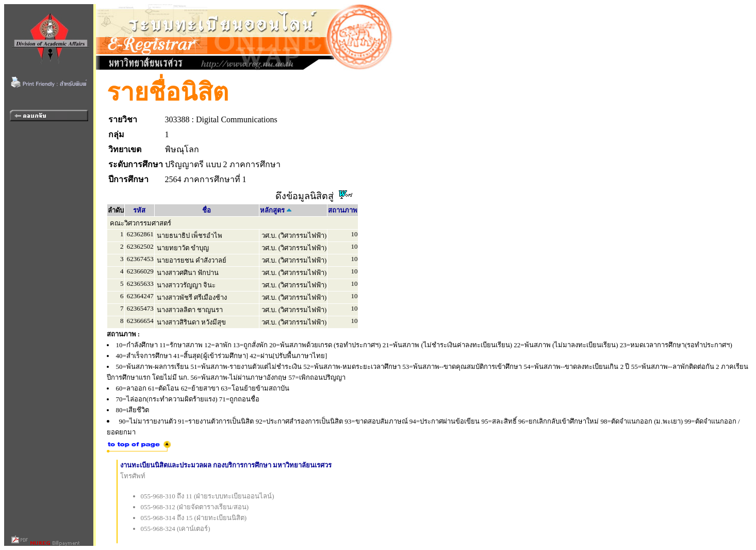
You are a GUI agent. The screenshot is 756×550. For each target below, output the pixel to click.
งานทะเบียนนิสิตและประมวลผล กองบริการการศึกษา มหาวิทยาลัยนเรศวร (226, 465)
